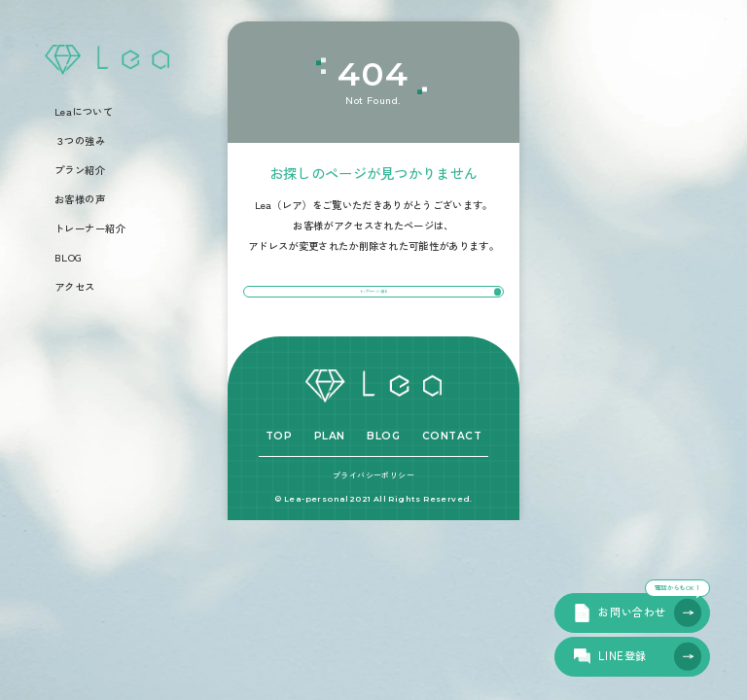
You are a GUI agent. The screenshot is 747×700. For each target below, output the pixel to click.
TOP (279, 470)
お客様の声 (80, 199)
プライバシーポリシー (373, 509)
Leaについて (84, 112)
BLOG (69, 258)
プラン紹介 (80, 170)
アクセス (75, 287)
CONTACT (452, 470)
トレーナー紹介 (90, 228)
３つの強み (80, 141)
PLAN (330, 470)
